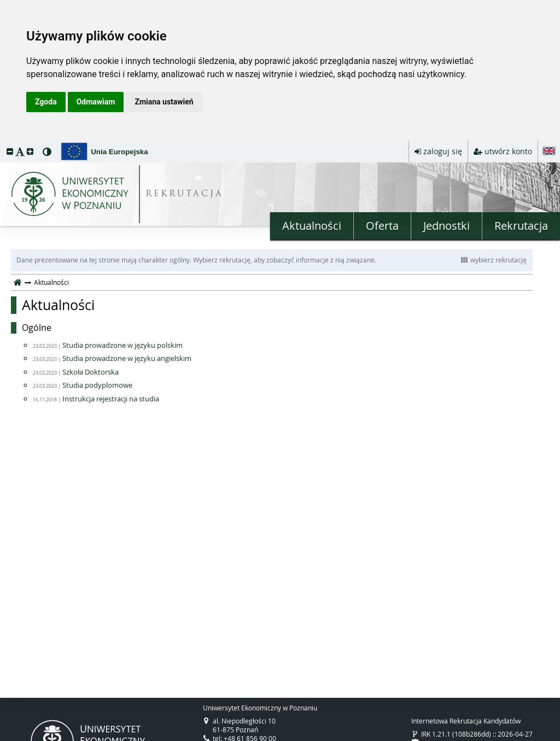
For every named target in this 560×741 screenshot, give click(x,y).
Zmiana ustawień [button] (164, 102)
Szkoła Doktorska (91, 372)
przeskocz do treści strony (3, 143)
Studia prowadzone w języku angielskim (127, 358)
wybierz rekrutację (494, 260)
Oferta (382, 226)
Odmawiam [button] (96, 102)
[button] (10, 151)
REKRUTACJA (185, 194)
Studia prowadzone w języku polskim (122, 345)
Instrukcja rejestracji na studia (111, 399)
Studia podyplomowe (97, 385)
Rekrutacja (521, 226)
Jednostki (447, 226)
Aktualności (312, 226)
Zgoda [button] (46, 102)
